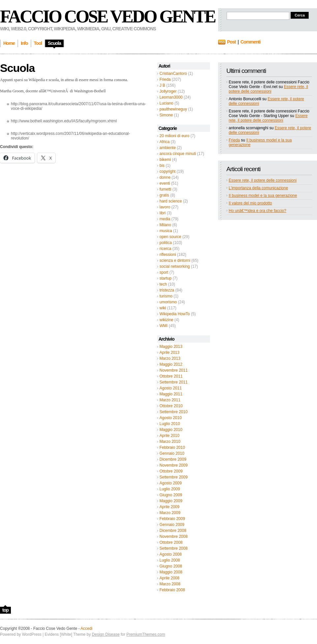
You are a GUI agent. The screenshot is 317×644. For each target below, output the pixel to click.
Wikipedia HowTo (175, 314)
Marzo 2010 (170, 442)
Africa (165, 142)
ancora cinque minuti (178, 154)
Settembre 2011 (173, 382)
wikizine (166, 320)
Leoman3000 (171, 97)
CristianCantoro (173, 74)
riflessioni (168, 255)
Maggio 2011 (171, 394)
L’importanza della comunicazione (258, 188)
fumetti (165, 189)
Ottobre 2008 (171, 542)
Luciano (166, 103)
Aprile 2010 (170, 436)
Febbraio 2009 (172, 519)
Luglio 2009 (170, 489)
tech (163, 284)
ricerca (165, 249)
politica (166, 243)
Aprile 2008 (170, 578)
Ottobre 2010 (171, 406)
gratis (164, 195)
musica (166, 231)
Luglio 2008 (170, 560)
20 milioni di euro (174, 136)
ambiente (168, 148)
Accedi (86, 629)
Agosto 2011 (171, 388)
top (5, 610)
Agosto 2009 (171, 483)
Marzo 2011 (170, 400)
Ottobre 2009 (171, 471)
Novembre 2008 (173, 537)
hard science (171, 201)
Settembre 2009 (173, 477)
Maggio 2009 (171, 501)
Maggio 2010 (171, 430)
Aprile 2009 (170, 507)
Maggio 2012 (171, 364)
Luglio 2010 (170, 424)
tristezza (167, 290)
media (165, 219)
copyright (168, 171)
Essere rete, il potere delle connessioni (268, 89)
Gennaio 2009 (172, 525)
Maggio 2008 (171, 572)
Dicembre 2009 (173, 459)
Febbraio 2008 (172, 590)
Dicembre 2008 (173, 531)
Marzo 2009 (170, 513)
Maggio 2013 (171, 347)
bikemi (165, 160)
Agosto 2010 (171, 418)
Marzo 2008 (170, 584)
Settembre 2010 (173, 412)
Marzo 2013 (170, 358)
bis (162, 166)
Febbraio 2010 (172, 447)
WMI (164, 326)
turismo (166, 296)
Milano (165, 225)
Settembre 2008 (173, 548)
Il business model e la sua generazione (263, 196)
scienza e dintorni (175, 261)
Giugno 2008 (171, 566)
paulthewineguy (173, 109)
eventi (165, 183)
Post (231, 42)
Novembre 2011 (173, 370)
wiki (163, 308)
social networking (175, 266)
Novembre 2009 (173, 465)
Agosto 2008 (171, 554)
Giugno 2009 (171, 495)
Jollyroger (168, 91)
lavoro (165, 207)
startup (166, 278)
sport (164, 272)
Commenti (250, 42)
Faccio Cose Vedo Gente (108, 16)
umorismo (168, 302)
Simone (166, 115)
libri (163, 213)
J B (162, 85)
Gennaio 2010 (172, 453)
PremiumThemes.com (146, 634)
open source (170, 237)
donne (165, 177)
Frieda (165, 79)
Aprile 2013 (170, 353)
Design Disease (106, 634)
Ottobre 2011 (171, 376)
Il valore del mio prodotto (250, 203)
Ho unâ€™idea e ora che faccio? (258, 211)
